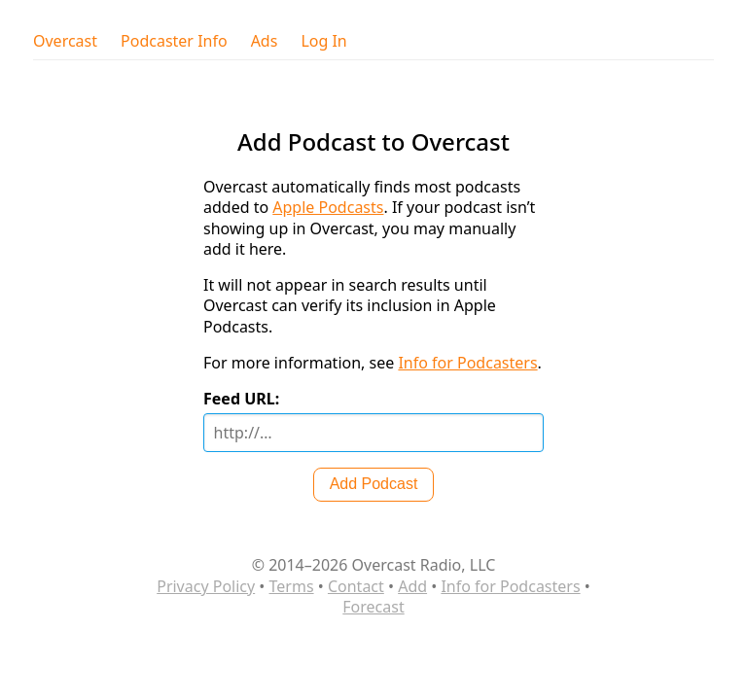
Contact (356, 586)
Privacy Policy (206, 586)
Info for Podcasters (467, 363)
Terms (292, 586)
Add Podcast (374, 484)
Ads (265, 41)
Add (412, 586)
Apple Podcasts (328, 207)
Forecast (373, 607)
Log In (323, 41)
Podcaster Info (174, 41)
